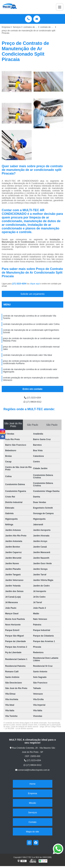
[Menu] (60, 7)
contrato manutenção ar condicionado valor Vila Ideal (27, 355)
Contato (33, 822)
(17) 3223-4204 (19, 284)
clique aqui (35, 284)
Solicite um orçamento (32, 294)
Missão (32, 803)
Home (32, 784)
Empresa (32, 793)
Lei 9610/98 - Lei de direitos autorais (19, 729)
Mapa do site (32, 832)
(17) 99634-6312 (32, 402)
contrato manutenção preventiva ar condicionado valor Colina (31, 324)
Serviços (33, 812)
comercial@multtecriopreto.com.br (32, 770)
